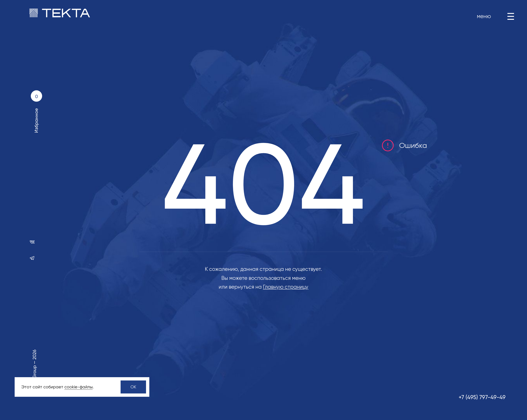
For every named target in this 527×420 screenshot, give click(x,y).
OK (133, 387)
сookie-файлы (79, 387)
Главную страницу (286, 287)
